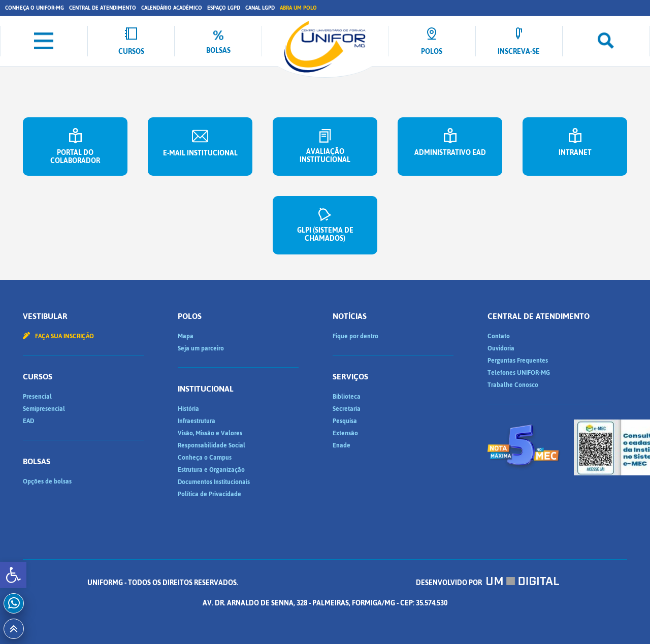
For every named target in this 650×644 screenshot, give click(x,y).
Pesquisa (345, 421)
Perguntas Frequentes (518, 361)
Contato (499, 336)
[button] (13, 575)
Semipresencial (44, 409)
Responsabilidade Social (212, 445)
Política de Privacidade (209, 494)
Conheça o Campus (205, 458)
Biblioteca (347, 397)
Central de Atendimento (103, 8)
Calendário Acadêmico (172, 8)
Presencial (37, 397)
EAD (28, 421)
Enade (342, 445)
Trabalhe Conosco (513, 385)
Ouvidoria (501, 348)
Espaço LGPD (224, 8)
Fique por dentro (355, 336)
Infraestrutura (197, 421)
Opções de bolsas (47, 481)
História (188, 409)
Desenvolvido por (487, 583)
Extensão (345, 433)
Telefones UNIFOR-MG (519, 373)
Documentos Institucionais (214, 482)
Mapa (186, 336)
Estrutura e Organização (211, 470)
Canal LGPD (260, 8)
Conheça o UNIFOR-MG (35, 8)
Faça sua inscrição (58, 336)
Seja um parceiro (201, 348)
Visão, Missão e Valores (210, 433)
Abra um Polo (298, 8)
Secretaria (347, 409)
